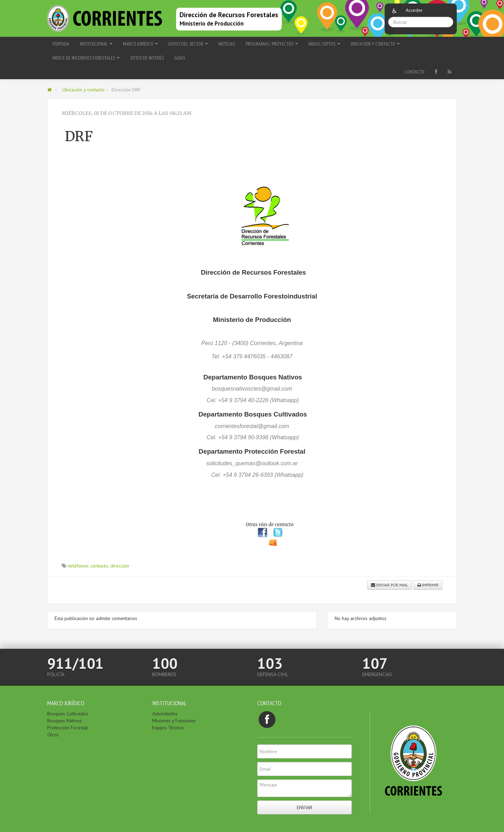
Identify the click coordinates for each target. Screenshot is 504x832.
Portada (61, 44)
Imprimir (428, 585)
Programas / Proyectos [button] (272, 44)
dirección (120, 566)
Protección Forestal (68, 728)
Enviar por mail (390, 585)
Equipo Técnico (168, 728)
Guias (180, 58)
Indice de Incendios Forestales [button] (86, 58)
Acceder (414, 10)
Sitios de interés (147, 58)
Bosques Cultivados (68, 714)
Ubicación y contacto (83, 90)
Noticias (227, 44)
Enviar (304, 807)
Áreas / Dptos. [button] (324, 44)
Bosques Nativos (65, 721)
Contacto (415, 72)
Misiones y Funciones (174, 721)
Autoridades (165, 714)
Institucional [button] (96, 44)
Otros (53, 735)
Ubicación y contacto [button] (375, 44)
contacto (99, 566)
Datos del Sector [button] (188, 44)
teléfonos (78, 566)
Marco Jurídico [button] (140, 44)
